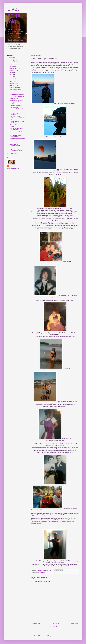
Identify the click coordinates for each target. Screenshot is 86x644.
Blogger (50, 636)
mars (12, 81)
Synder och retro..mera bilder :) (17, 122)
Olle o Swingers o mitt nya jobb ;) (17, 129)
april (12, 79)
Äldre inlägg (75, 623)
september (14, 68)
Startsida (56, 623)
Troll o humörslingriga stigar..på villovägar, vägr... (17, 102)
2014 (11, 58)
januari (12, 85)
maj (12, 77)
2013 (11, 60)
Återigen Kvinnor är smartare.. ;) (16, 136)
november (13, 64)
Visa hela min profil (13, 168)
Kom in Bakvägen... (15, 87)
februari (13, 83)
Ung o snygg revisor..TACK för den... (17, 108)
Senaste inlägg (36, 623)
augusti (13, 70)
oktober (13, 66)
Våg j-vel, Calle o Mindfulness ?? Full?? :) (18, 118)
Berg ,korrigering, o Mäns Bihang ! (17, 139)
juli (11, 73)
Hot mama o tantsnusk (17, 96)
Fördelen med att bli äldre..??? (16, 132)
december (13, 62)
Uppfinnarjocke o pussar (17, 111)
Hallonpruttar (14, 98)
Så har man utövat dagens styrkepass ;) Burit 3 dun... (17, 91)
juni (12, 75)
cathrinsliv (42, 573)
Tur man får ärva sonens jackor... (53, 89)
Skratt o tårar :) (15, 142)
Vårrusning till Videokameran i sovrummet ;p (15, 146)
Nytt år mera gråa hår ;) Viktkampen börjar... (17, 150)
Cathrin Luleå (13, 166)
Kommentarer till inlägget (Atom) (51, 626)
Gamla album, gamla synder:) (16, 125)
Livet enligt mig (14, 15)
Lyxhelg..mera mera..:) (16, 105)
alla (38, 573)
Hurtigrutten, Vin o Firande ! (16, 114)
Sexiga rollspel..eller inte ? (18, 94)
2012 (11, 153)
